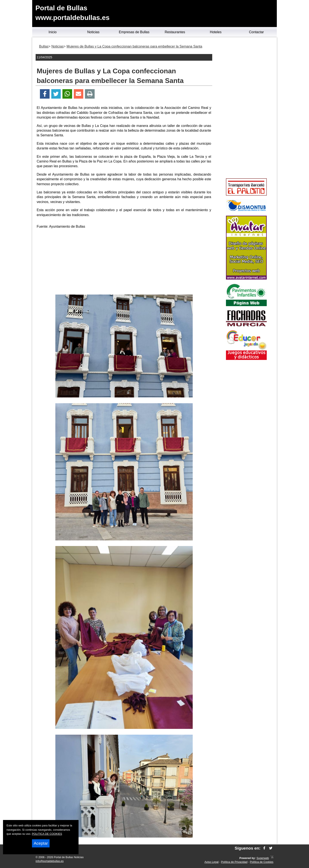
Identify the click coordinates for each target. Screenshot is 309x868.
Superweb (263, 858)
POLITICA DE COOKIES (47, 834)
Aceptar (41, 843)
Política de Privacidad (234, 862)
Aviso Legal (212, 862)
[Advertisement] (124, 262)
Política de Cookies (262, 862)
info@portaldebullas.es (50, 861)
